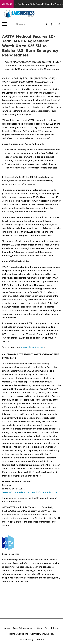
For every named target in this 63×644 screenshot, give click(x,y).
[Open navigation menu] (5, 24)
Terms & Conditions (18, 634)
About (7, 628)
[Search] (28, 24)
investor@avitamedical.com (16, 492)
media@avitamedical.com (45, 492)
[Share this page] (59, 24)
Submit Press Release (48, 628)
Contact (40, 639)
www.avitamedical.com (33, 347)
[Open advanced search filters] (52, 24)
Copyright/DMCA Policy (42, 634)
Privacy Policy (26, 639)
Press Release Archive (24, 628)
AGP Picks (7, 4)
